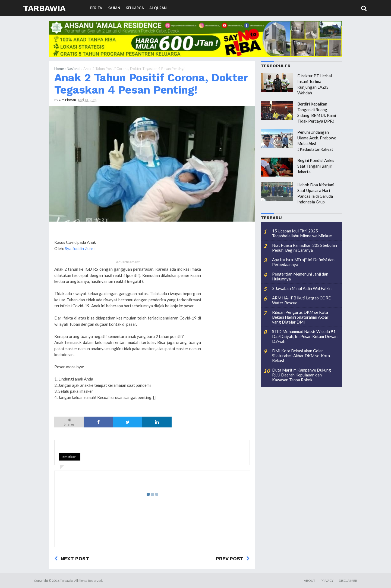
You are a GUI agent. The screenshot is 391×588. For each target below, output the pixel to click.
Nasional (74, 69)
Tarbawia (44, 8)
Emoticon (70, 457)
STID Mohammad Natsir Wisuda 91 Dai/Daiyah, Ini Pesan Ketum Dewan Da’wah (305, 336)
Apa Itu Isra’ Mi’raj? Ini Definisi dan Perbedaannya (303, 262)
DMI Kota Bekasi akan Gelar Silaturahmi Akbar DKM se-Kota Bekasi (301, 356)
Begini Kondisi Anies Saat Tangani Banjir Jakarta (316, 166)
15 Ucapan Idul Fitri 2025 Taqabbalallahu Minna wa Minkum (302, 233)
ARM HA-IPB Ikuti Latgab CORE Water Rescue (301, 300)
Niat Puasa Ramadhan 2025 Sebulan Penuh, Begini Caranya (305, 248)
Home (59, 69)
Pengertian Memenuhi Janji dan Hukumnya (300, 276)
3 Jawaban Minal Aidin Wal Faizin (302, 288)
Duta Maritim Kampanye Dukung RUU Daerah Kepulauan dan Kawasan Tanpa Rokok (302, 375)
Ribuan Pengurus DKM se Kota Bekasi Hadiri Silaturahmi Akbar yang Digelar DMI (300, 317)
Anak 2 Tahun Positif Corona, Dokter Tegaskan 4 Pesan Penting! (151, 84)
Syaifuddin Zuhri (80, 248)
